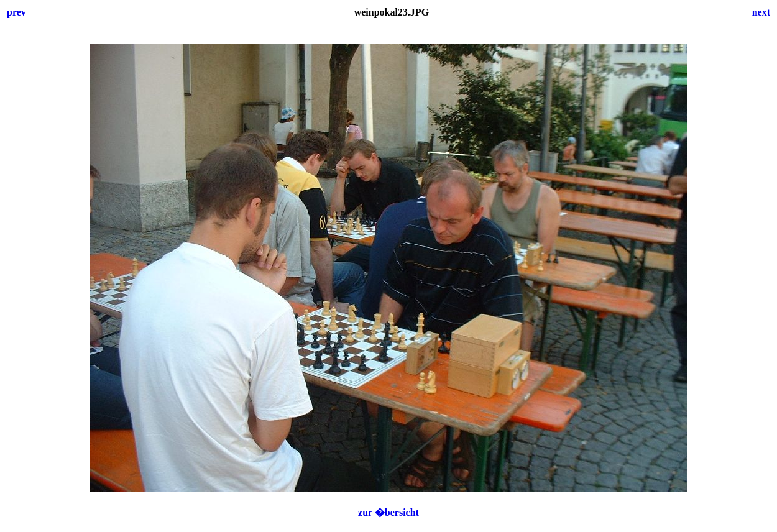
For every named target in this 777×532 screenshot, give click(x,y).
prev (16, 12)
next (761, 12)
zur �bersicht (388, 512)
